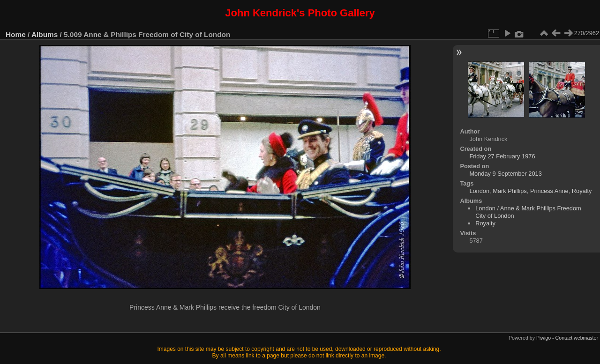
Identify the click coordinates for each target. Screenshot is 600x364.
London (479, 191)
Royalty (582, 191)
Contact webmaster (577, 338)
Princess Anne (549, 191)
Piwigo (544, 338)
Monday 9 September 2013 (505, 174)
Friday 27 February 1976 (502, 156)
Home (16, 34)
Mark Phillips (510, 191)
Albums (45, 34)
